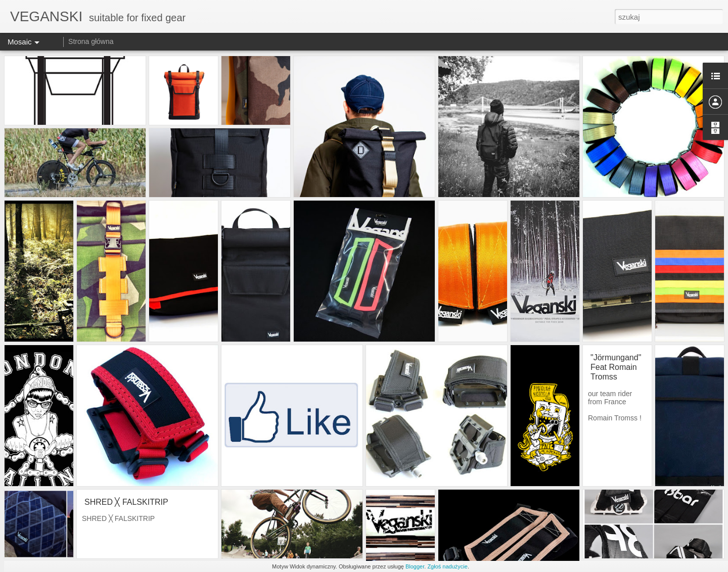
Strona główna (91, 41)
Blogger (415, 566)
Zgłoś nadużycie (447, 566)
